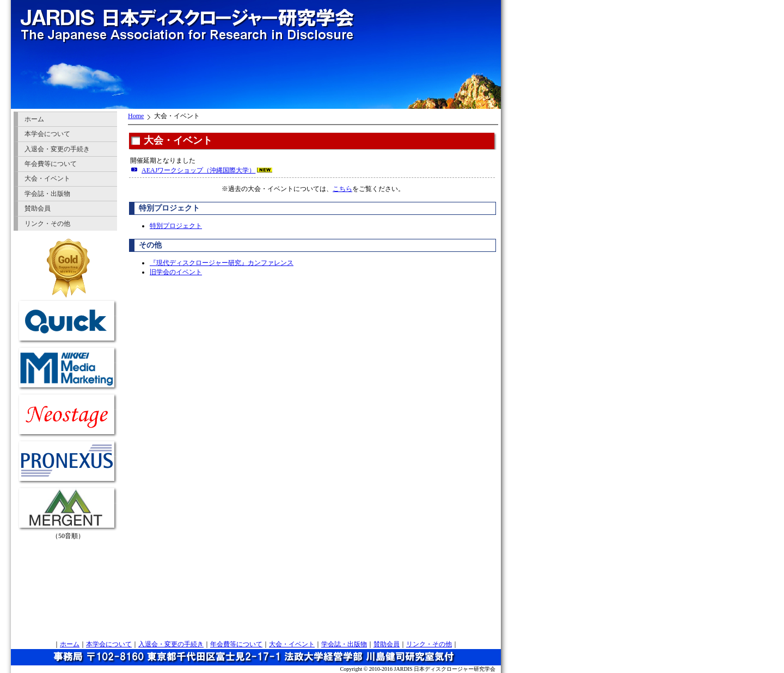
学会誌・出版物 (47, 194)
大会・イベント (47, 178)
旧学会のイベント (176, 272)
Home (136, 116)
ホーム (34, 119)
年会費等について (51, 164)
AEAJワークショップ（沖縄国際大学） (198, 170)
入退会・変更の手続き (57, 149)
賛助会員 (38, 208)
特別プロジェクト (176, 226)
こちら (342, 189)
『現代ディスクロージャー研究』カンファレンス (222, 263)
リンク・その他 (47, 224)
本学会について (47, 134)
